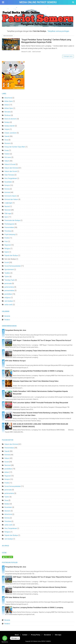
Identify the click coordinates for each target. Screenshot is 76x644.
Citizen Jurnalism (10, 133)
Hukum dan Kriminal (11, 168)
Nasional (7, 210)
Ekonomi (7, 143)
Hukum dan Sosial (11, 171)
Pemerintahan (9, 227)
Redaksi (7, 320)
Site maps (58, 635)
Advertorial (8, 98)
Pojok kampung (10, 234)
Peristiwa (8, 231)
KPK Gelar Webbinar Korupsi (15, 361)
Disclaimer (47, 635)
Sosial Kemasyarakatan (13, 266)
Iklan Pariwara (9, 175)
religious (7, 298)
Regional (7, 245)
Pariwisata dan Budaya (12, 220)
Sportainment (9, 270)
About (17, 635)
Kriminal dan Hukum (11, 199)
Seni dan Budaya (8, 36)
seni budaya (9, 301)
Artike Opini (8, 101)
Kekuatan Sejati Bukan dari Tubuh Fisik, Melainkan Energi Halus (36, 381)
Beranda (7, 316)
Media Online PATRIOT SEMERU (38, 2)
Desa (6, 140)
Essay (7, 150)
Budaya (7, 122)
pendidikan (8, 294)
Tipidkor (7, 273)
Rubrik (7, 252)
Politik (7, 238)
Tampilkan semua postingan (58, 31)
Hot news (8, 157)
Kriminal (7, 192)
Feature (7, 154)
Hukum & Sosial (10, 164)
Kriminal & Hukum (10, 196)
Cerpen (7, 129)
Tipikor (7, 277)
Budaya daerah (9, 126)
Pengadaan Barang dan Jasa (16, 330)
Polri (6, 241)
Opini (6, 217)
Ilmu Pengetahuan (11, 178)
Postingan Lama (68, 56)
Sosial (7, 262)
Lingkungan (8, 203)
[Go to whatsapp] (5, 638)
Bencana (7, 112)
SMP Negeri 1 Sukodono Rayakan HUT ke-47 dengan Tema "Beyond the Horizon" (42, 340)
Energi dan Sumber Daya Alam (15, 147)
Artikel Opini (9, 108)
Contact (25, 635)
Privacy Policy (36, 635)
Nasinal (7, 206)
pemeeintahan (9, 291)
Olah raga (8, 213)
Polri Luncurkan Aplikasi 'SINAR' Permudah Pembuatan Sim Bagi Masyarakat (40, 403)
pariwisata (8, 283)
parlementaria (9, 287)
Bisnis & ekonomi (10, 119)
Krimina (7, 189)
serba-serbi (9, 305)
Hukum (7, 161)
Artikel (7, 105)
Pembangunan (9, 224)
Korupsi (7, 185)
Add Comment (37, 52)
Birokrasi (8, 115)
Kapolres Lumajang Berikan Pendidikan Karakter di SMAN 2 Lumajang (38, 371)
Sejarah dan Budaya (11, 255)
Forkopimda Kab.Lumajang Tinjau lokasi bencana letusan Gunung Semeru (40, 351)
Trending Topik (9, 280)
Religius (7, 249)
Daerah (7, 136)
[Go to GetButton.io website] (5, 642)
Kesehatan (8, 182)
